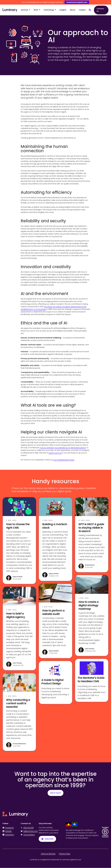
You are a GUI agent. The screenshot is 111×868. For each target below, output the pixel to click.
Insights (63, 10)
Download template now (77, 2)
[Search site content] (90, 10)
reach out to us (55, 453)
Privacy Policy (65, 854)
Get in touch (55, 793)
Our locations (29, 835)
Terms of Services (48, 854)
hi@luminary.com (28, 831)
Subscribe (47, 839)
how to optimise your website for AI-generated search (63, 448)
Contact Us (100, 10)
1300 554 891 (27, 828)
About (73, 10)
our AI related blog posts (64, 460)
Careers (82, 10)
